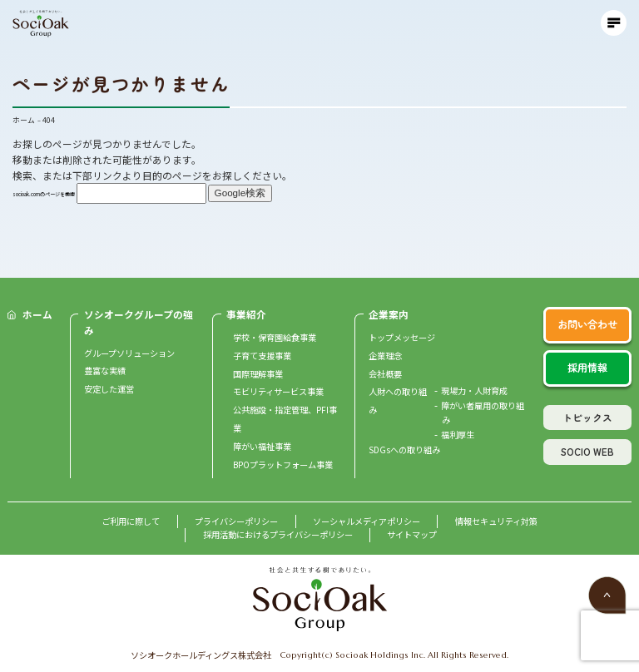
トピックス (587, 417)
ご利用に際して (131, 521)
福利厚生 (458, 435)
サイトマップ (412, 534)
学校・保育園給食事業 (275, 337)
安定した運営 (109, 389)
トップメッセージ (402, 337)
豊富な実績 (105, 371)
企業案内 (389, 314)
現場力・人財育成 (474, 390)
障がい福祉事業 (262, 446)
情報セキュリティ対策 (496, 521)
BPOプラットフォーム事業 (283, 464)
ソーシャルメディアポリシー (367, 521)
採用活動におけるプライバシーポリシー (278, 534)
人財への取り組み (398, 400)
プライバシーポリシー (236, 521)
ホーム (37, 314)
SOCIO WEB (587, 451)
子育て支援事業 (262, 356)
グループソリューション (129, 353)
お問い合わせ (587, 324)
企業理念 (385, 356)
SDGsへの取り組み (404, 450)
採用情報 (587, 368)
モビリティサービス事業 (278, 391)
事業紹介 (246, 314)
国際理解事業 (258, 374)
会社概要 (385, 374)
